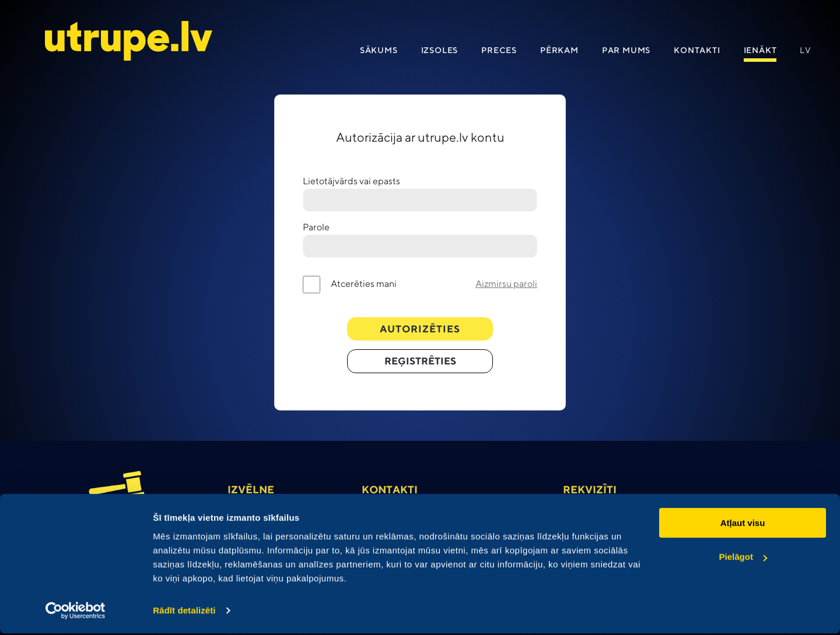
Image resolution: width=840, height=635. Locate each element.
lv (806, 51)
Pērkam (559, 51)
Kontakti (697, 51)
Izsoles (440, 51)
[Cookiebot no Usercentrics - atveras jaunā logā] (76, 612)
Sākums (379, 51)
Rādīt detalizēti (184, 612)
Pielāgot (743, 558)
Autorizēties (420, 330)
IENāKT (760, 51)
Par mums (626, 51)
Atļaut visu (743, 525)
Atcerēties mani (364, 285)
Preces (499, 51)
